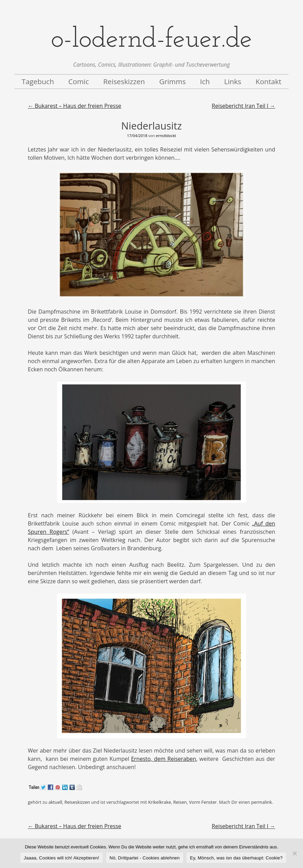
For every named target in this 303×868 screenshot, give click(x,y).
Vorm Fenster (203, 802)
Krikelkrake (159, 802)
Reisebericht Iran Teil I (243, 106)
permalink (261, 802)
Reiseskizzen (124, 81)
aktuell (55, 802)
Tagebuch (38, 81)
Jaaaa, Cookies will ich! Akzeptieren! (61, 858)
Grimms (172, 81)
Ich (205, 81)
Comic (79, 81)
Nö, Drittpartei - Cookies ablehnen (145, 858)
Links (233, 81)
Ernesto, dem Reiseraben (163, 759)
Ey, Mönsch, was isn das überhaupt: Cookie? (236, 858)
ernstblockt (166, 136)
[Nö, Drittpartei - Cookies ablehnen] (294, 853)
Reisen (180, 802)
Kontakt (268, 81)
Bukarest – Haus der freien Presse (75, 106)
